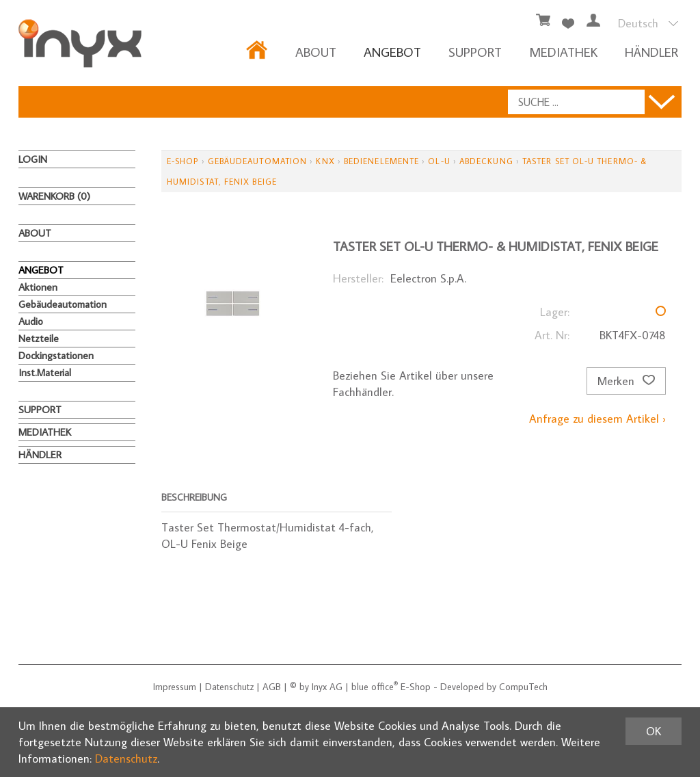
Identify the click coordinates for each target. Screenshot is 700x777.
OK (654, 731)
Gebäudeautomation (63, 304)
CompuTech (523, 687)
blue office (375, 687)
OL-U (439, 161)
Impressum (175, 687)
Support (475, 52)
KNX (325, 161)
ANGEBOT (392, 52)
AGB (272, 687)
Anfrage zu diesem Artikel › (597, 419)
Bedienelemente (381, 161)
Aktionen (38, 287)
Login (33, 159)
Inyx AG (327, 687)
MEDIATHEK (563, 52)
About (316, 52)
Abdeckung (486, 161)
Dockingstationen (56, 355)
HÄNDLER (651, 52)
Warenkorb (54, 196)
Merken (626, 381)
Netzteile (39, 338)
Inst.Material (45, 372)
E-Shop (183, 161)
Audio (31, 321)
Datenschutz (229, 687)
